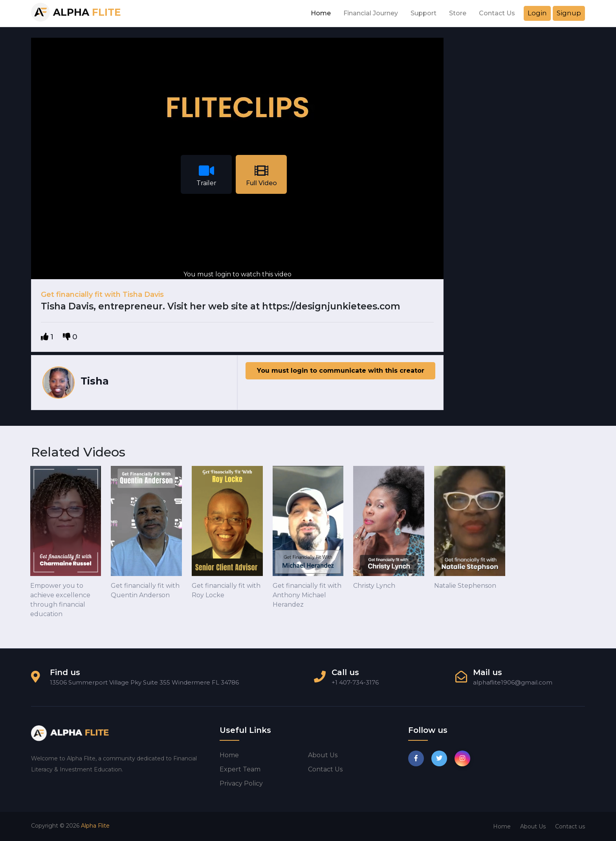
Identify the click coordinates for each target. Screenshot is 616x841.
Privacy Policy (241, 783)
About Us (533, 826)
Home (321, 13)
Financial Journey (371, 13)
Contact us (325, 769)
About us (323, 755)
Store (458, 13)
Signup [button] (569, 13)
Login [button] (537, 13)
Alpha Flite (95, 826)
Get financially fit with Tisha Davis (102, 294)
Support (423, 13)
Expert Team (240, 769)
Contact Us (497, 13)
